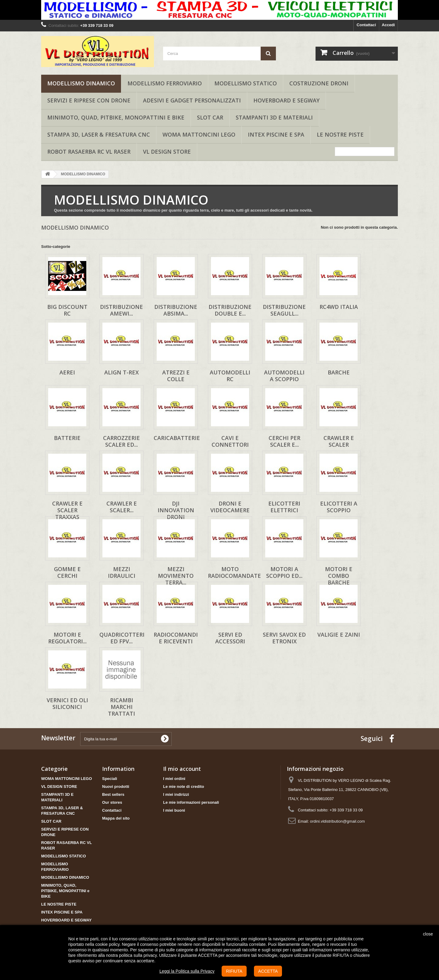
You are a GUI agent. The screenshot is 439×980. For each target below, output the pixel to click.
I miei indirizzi (176, 794)
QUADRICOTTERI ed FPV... (122, 638)
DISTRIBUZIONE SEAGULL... (284, 310)
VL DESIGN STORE (167, 152)
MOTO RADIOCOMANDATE (234, 572)
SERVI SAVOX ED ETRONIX (284, 638)
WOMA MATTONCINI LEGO (199, 134)
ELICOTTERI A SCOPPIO (339, 507)
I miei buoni (174, 810)
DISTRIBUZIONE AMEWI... (121, 310)
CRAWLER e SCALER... (122, 507)
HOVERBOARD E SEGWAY (286, 100)
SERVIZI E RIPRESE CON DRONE (89, 100)
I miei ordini (174, 779)
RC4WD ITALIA (339, 307)
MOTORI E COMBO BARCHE (339, 576)
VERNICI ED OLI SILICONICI (67, 703)
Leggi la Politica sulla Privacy (187, 971)
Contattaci (366, 25)
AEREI (67, 372)
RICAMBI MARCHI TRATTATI (121, 707)
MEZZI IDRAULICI (122, 572)
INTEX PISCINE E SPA (276, 134)
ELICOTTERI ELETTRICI (284, 507)
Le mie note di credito (184, 787)
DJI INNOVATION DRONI (176, 510)
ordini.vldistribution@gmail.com (337, 821)
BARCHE (339, 372)
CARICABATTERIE (177, 438)
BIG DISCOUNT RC (67, 310)
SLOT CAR (210, 117)
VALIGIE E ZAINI (339, 635)
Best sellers (113, 794)
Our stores (112, 802)
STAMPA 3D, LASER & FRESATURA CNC (99, 134)
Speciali (110, 779)
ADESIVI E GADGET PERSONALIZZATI (192, 100)
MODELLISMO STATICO (246, 83)
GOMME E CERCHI (67, 572)
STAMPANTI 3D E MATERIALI (274, 117)
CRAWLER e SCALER (339, 441)
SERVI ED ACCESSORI (230, 638)
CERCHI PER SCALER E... (284, 441)
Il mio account (182, 769)
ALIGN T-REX (121, 372)
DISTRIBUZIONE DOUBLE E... (230, 310)
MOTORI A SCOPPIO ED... (284, 572)
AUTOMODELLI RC (230, 376)
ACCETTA (268, 971)
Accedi (388, 25)
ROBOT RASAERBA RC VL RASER (89, 152)
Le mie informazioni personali (191, 802)
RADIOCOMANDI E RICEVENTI (176, 638)
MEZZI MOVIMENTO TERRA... (176, 576)
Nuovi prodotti (116, 787)
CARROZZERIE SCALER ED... (121, 441)
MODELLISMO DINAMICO (81, 83)
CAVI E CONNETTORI (230, 441)
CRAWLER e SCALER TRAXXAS (67, 510)
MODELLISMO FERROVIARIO (165, 83)
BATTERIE (67, 438)
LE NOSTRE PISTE (340, 134)
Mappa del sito (116, 818)
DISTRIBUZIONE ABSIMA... (176, 310)
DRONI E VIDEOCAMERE (230, 507)
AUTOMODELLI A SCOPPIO (284, 376)
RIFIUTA (234, 971)
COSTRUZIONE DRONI (319, 83)
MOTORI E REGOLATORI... (67, 638)
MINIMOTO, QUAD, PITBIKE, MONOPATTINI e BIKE (116, 117)
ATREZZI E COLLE (176, 376)
